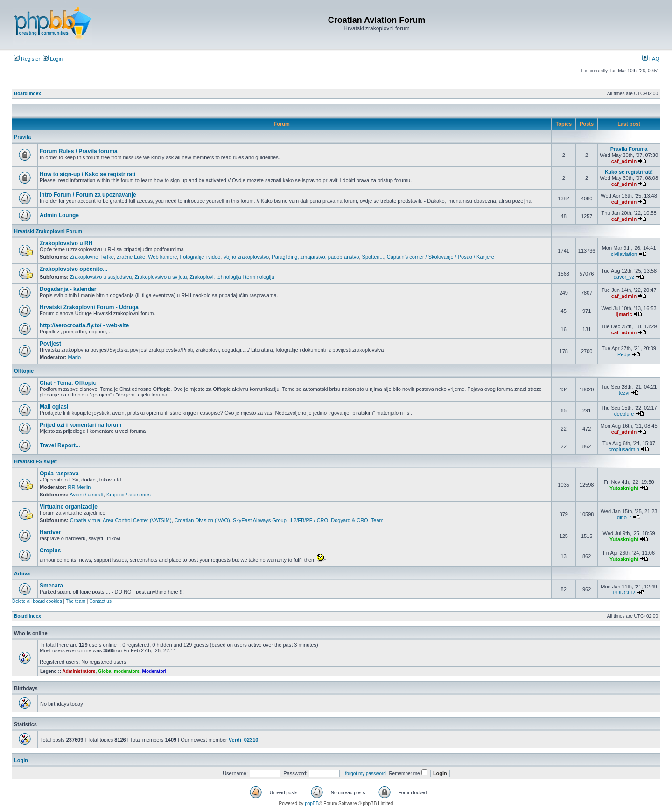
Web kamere (162, 257)
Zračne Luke (131, 257)
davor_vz (624, 277)
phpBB (312, 803)
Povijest (50, 344)
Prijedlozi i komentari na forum (80, 425)
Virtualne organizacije (69, 507)
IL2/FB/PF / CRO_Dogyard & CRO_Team (336, 520)
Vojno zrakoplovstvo (246, 257)
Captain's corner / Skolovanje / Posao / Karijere (441, 257)
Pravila (22, 137)
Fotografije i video (200, 257)
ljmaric (624, 314)
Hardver (50, 532)
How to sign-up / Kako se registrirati (87, 174)
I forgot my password (364, 774)
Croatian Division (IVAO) (202, 520)
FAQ (651, 59)
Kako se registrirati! (629, 172)
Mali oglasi (54, 407)
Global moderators (119, 671)
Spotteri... (373, 257)
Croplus (50, 551)
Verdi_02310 (244, 740)
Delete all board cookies (37, 601)
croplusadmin (624, 449)
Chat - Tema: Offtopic (68, 383)
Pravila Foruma (629, 149)
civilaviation (624, 254)
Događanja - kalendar (68, 289)
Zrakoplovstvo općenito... (73, 269)
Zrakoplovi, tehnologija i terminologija (232, 277)
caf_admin (624, 161)
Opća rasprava (59, 474)
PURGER (624, 593)
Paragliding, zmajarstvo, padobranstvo (315, 257)
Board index (28, 94)
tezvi (624, 393)
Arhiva (22, 573)
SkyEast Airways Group (260, 520)
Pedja (624, 354)
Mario (75, 357)
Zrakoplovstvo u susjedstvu (101, 277)
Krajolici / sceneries (129, 495)
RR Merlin (80, 487)
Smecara (51, 586)
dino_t (624, 517)
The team (76, 601)
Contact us (100, 601)
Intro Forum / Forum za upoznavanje (88, 195)
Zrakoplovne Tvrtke (92, 257)
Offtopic (24, 371)
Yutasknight (624, 488)
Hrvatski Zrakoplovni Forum (48, 231)
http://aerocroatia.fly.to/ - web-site (84, 325)
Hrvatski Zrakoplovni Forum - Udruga (89, 307)
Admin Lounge (59, 215)
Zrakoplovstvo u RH (66, 243)
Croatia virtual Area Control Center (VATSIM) (121, 520)
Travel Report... (60, 445)
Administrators (79, 671)
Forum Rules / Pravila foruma (79, 151)
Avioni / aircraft (87, 495)
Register (27, 59)
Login (53, 59)
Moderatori (154, 671)
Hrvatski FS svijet (35, 461)
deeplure (624, 414)
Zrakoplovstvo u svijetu (161, 277)
